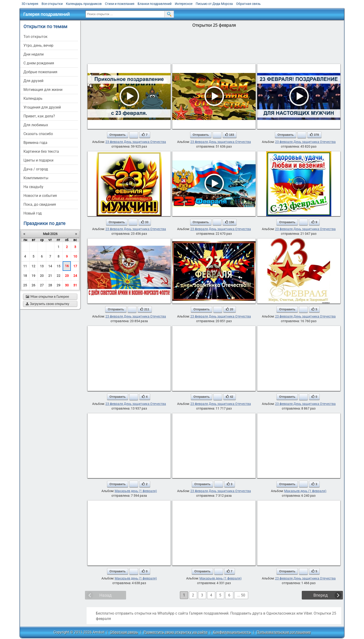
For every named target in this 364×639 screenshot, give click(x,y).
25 (25, 285)
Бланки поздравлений (155, 4)
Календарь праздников (84, 4)
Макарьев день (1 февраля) (136, 491)
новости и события (40, 196)
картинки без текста (41, 151)
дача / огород (36, 169)
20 (42, 276)
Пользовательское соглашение (284, 632)
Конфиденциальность (232, 632)
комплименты (36, 178)
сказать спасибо (38, 134)
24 (75, 276)
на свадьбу (33, 187)
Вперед (321, 595)
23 (67, 276)
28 (50, 285)
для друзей (33, 81)
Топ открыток (36, 37)
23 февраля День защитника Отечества (136, 142)
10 (75, 256)
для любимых (36, 125)
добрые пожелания (40, 72)
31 (75, 285)
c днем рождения (39, 63)
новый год (33, 213)
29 (58, 285)
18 (25, 276)
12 (33, 266)
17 (75, 266)
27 (42, 285)
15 (58, 266)
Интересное (184, 4)
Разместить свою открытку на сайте (175, 632)
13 (42, 266)
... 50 (241, 595)
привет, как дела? (39, 116)
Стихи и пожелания (120, 4)
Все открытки (52, 4)
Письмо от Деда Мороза (214, 4)
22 (58, 276)
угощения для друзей (42, 107)
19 (33, 276)
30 (67, 285)
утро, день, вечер (38, 45)
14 (50, 266)
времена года (35, 143)
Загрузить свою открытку (47, 304)
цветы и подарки (38, 160)
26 (33, 285)
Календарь (33, 98)
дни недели (34, 54)
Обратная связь (248, 4)
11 (25, 266)
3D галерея (30, 4)
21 (50, 276)
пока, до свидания (40, 204)
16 (67, 266)
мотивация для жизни (43, 90)
